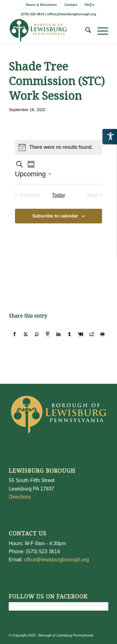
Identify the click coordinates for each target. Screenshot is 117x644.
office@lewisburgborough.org (72, 14)
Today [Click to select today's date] (58, 195)
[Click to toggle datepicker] (33, 174)
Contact (71, 5)
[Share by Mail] (103, 334)
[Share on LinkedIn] (59, 334)
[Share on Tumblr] (70, 334)
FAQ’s (89, 5)
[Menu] (100, 31)
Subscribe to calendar (55, 216)
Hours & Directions (41, 5)
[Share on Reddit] (91, 334)
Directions (20, 497)
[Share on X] (26, 334)
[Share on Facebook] (15, 334)
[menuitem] (41, 5)
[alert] (59, 147)
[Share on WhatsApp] (37, 334)
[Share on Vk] (80, 334)
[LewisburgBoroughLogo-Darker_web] (49, 31)
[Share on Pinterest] (48, 334)
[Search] (85, 31)
